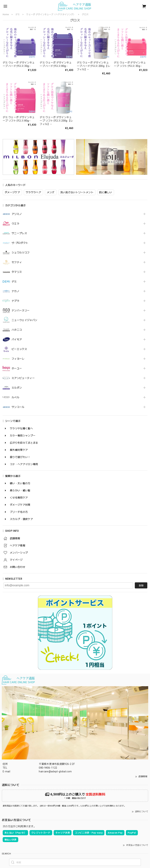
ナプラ (15, 301)
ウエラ (15, 224)
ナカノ (15, 291)
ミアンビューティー (23, 378)
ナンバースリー (21, 310)
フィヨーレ (18, 359)
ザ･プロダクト (20, 243)
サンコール (18, 407)
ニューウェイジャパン (24, 320)
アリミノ (17, 214)
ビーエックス (19, 349)
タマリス (17, 272)
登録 (141, 585)
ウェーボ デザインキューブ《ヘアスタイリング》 (51, 14)
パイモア (17, 339)
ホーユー (17, 368)
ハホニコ (17, 330)
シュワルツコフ (21, 253)
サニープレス (19, 233)
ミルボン (17, 388)
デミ (14, 282)
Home (6, 14)
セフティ (17, 262)
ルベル (15, 397)
